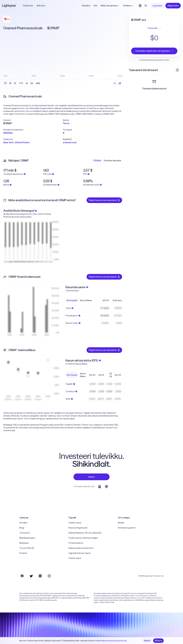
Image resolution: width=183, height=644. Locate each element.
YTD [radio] (21, 83)
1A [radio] (27, 83)
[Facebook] (22, 576)
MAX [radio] (38, 83)
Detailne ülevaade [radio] (112, 161)
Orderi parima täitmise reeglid (83, 538)
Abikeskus (24, 543)
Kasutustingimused (78, 528)
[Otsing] (146, 6)
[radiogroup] (22, 83)
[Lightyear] (9, 6)
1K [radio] (15, 83)
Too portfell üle (27, 548)
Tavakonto (28, 6)
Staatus (23, 553)
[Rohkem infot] (177, 70)
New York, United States (16, 142)
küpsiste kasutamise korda (114, 641)
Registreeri (173, 6)
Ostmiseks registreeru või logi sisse (154, 51)
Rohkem (129, 6)
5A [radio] (32, 83)
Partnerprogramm (127, 528)
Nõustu (158, 641)
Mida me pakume (110, 6)
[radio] (115, 83)
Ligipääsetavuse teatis (80, 553)
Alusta (91, 477)
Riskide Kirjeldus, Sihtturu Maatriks (85, 533)
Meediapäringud (27, 538)
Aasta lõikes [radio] (86, 300)
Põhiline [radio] (97, 161)
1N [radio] (10, 83)
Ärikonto (41, 6)
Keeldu (147, 641)
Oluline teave (75, 523)
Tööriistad (24, 533)
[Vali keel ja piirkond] (140, 6)
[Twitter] (31, 576)
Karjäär (121, 523)
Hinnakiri (86, 6)
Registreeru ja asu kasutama (104, 200)
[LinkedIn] (40, 576)
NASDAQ (8, 133)
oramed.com (70, 142)
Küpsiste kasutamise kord (81, 548)
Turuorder (154, 28)
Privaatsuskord (76, 543)
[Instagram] (49, 576)
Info (96, 6)
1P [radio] (5, 83)
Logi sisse (157, 6)
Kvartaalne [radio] (72, 300)
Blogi (22, 528)
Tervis (66, 123)
